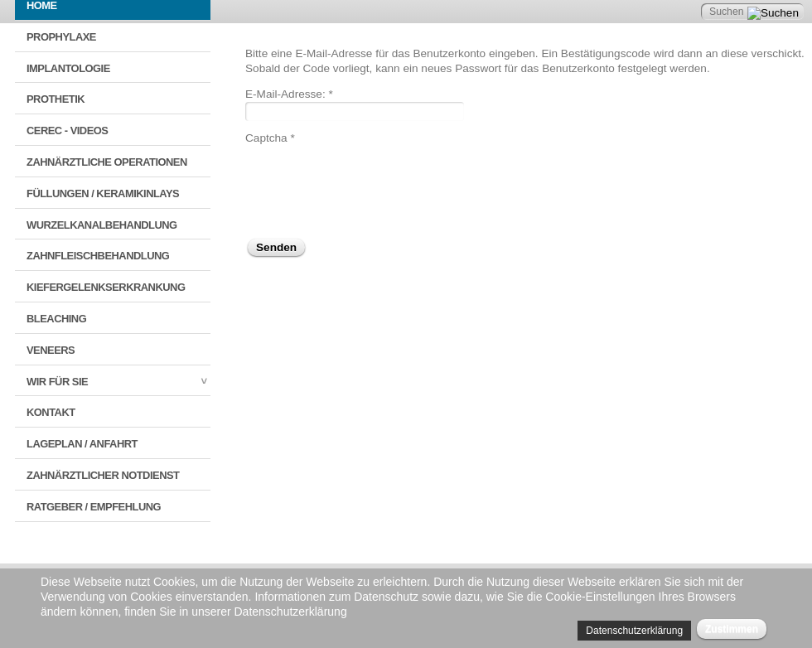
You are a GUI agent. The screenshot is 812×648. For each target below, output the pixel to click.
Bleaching (56, 319)
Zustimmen (732, 629)
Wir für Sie (57, 382)
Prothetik (56, 99)
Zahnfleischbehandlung (98, 256)
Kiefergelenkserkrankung (106, 287)
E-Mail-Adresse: (289, 94)
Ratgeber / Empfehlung (94, 507)
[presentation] (371, 178)
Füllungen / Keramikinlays (103, 193)
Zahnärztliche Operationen (107, 162)
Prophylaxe (61, 37)
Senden (276, 247)
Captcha (270, 138)
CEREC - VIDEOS (67, 131)
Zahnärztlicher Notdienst (103, 475)
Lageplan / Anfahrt (82, 444)
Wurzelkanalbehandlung (102, 225)
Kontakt (51, 412)
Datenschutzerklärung (634, 631)
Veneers (51, 350)
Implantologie (68, 68)
